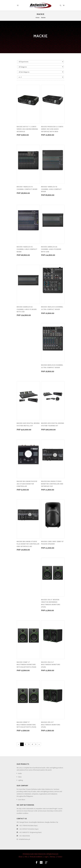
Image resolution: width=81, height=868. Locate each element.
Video (20, 777)
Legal (46, 857)
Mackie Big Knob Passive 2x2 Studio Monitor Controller (27, 484)
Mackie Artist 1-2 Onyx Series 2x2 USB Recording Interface (27, 129)
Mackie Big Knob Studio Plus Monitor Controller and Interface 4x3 (28, 544)
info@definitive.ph (25, 839)
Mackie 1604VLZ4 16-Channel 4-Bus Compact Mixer (51, 189)
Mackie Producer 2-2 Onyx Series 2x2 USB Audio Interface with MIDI (52, 129)
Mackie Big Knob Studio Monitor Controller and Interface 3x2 (52, 484)
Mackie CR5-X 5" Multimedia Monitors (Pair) (51, 725)
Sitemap (53, 857)
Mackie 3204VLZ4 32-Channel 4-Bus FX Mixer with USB (27, 309)
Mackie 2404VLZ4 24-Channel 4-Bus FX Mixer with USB (51, 249)
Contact (60, 857)
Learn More (22, 800)
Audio (20, 773)
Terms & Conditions (36, 857)
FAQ (26, 857)
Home (38, 18)
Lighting (20, 780)
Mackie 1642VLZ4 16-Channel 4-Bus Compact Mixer (27, 249)
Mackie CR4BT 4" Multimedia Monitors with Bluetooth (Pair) (26, 665)
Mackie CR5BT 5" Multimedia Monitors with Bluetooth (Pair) (26, 725)
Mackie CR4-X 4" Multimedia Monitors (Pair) (51, 665)
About (21, 857)
